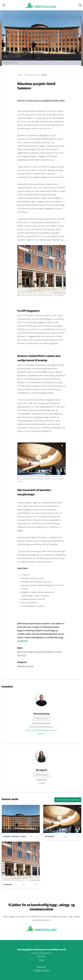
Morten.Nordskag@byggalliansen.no (41, 730)
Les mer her (22, 641)
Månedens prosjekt (25, 666)
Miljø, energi (23, 652)
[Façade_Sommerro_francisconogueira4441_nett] (21, 819)
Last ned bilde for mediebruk (68, 800)
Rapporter (22, 655)
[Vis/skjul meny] (4, 5)
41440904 (42, 783)
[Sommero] (21, 861)
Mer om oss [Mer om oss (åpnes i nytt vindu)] (41, 967)
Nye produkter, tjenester (52, 652)
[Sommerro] (62, 819)
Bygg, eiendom (35, 652)
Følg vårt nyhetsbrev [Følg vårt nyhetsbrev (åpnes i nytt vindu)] (42, 970)
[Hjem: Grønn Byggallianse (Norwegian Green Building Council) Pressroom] (41, 5)
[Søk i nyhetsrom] (80, 5)
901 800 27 (41, 734)
